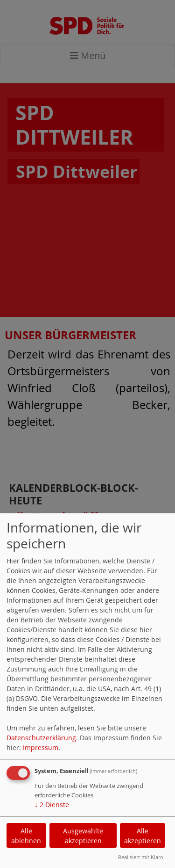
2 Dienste (52, 805)
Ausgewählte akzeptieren (83, 836)
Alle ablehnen (26, 836)
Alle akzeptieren (143, 836)
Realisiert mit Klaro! (141, 857)
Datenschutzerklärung (41, 738)
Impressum (41, 748)
